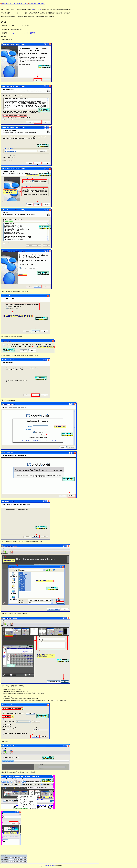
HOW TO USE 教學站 (50, 866)
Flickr (33, 9)
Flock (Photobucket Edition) (17, 33)
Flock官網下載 (31, 33)
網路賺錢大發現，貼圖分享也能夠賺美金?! (15, 4)
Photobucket (39, 9)
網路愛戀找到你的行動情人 (37, 4)
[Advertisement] (37, 2)
